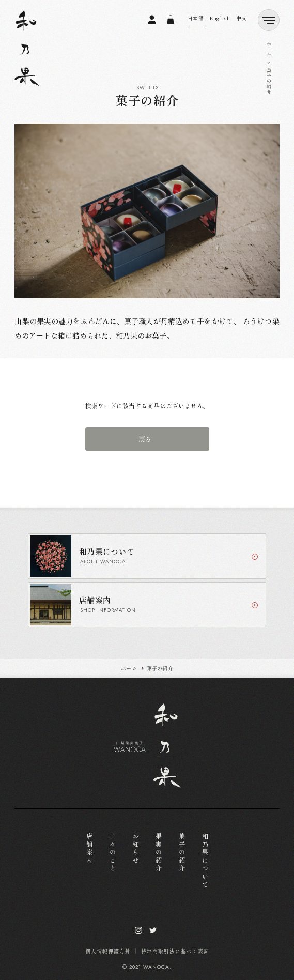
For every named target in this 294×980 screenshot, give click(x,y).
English (220, 18)
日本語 (196, 18)
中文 (242, 18)
